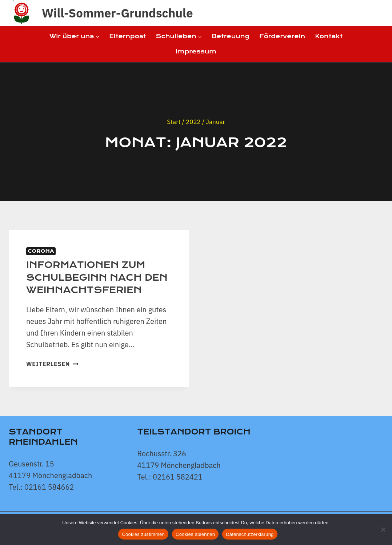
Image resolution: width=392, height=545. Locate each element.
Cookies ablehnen (195, 534)
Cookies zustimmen (143, 534)
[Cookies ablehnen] (383, 529)
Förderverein (282, 36)
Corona (41, 251)
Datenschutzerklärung (250, 534)
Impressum (196, 51)
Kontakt (329, 36)
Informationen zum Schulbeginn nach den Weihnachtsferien (97, 277)
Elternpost (127, 36)
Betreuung (231, 36)
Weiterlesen (52, 364)
